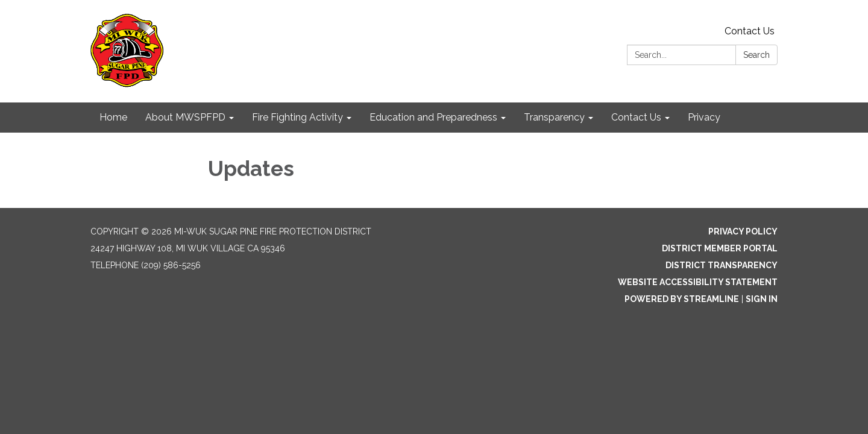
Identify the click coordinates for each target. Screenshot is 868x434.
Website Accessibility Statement (698, 282)
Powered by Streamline (682, 299)
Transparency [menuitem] (554, 117)
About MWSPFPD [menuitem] (185, 117)
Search (756, 55)
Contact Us (750, 31)
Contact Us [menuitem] (636, 117)
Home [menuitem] (113, 117)
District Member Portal (720, 248)
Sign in (762, 299)
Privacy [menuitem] (704, 117)
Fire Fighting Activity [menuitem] (297, 117)
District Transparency (722, 265)
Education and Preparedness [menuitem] (433, 117)
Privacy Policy (743, 231)
